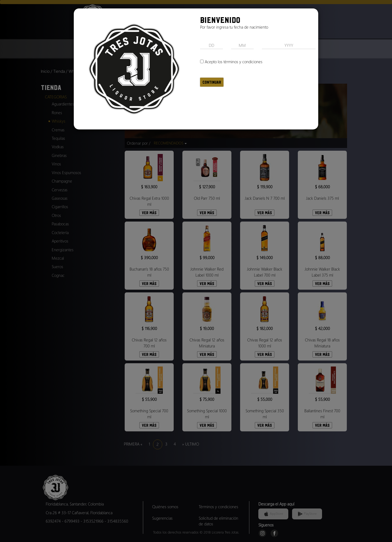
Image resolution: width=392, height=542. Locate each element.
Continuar (212, 82)
